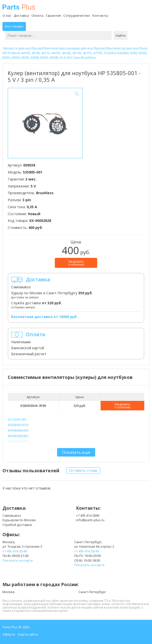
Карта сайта (28, 634)
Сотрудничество (77, 15)
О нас (7, 15)
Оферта (9, 634)
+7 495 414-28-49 (15, 551)
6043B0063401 (18, 430)
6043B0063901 (18, 442)
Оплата (37, 15)
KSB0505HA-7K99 (33, 406)
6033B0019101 (18, 425)
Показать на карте (18, 560)
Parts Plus (19, 7)
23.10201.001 (17, 419)
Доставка (21, 15)
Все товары (14, 26)
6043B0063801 (18, 436)
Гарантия (53, 15)
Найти (121, 35)
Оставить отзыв (83, 470)
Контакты (100, 15)
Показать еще (76, 452)
